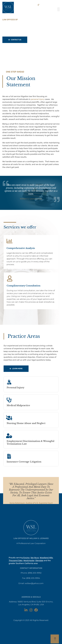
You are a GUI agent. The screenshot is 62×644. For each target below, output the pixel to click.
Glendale (39, 560)
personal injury (38, 99)
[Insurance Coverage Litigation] (9, 456)
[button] (58, 9)
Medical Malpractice (18, 405)
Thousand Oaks (16, 560)
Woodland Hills (46, 558)
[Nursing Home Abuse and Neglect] (9, 418)
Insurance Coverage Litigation (24, 462)
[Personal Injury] (9, 382)
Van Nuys (35, 558)
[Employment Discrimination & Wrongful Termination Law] (9, 436)
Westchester (29, 560)
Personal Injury (16, 388)
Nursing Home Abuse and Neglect (26, 423)
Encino (26, 558)
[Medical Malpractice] (9, 400)
